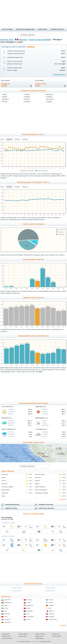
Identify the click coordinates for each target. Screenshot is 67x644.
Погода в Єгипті (6, 634)
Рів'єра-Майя (6, 490)
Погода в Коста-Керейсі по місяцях (34, 91)
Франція (51, 617)
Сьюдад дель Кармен (42, 493)
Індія (6, 605)
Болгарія (7, 600)
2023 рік (25, 139)
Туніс (6, 617)
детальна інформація (59, 74)
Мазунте (37, 481)
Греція (51, 600)
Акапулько (5, 474)
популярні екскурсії (12, 505)
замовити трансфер (46, 505)
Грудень (49, 102)
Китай (28, 608)
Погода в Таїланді (23, 634)
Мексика (23, 39)
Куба (6, 611)
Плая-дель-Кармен (7, 487)
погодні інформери (35, 642)
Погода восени (50, 591)
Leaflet (59, 461)
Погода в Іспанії (39, 636)
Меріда (37, 484)
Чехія (28, 619)
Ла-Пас (4, 481)
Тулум (3, 496)
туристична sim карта (46, 508)
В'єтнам (29, 600)
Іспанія (51, 605)
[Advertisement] (33, 14)
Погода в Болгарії (6, 636)
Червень (27, 97)
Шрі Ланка (8, 622)
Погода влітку (17, 591)
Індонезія (30, 605)
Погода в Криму (39, 638)
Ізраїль (51, 603)
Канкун (4, 478)
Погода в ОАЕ (56, 634)
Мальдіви (30, 611)
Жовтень (49, 97)
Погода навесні (50, 588)
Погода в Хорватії (57, 636)
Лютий (4, 97)
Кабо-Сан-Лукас (40, 474)
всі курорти (63, 499)
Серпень (27, 102)
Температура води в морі (25, 29)
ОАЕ (28, 614)
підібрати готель (11, 508)
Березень (6, 99)
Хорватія (7, 619)
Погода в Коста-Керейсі (40, 39)
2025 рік (9, 139)
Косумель (38, 478)
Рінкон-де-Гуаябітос (41, 490)
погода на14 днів (5, 85)
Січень (5, 95)
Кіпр (50, 608)
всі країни (63, 625)
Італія (6, 608)
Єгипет (29, 603)
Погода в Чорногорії (7, 638)
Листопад (50, 99)
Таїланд (51, 614)
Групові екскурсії (57, 29)
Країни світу (43, 29)
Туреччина (30, 617)
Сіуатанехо (5, 493)
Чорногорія (53, 619)
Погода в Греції (22, 636)
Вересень (50, 95)
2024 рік (17, 139)
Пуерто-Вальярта (40, 487)
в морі (41, 85)
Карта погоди (7, 29)
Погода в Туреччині (40, 634)
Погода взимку (17, 588)
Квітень (5, 102)
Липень (27, 99)
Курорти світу (7, 39)
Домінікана (8, 603)
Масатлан (5, 484)
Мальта (51, 611)
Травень (27, 95)
